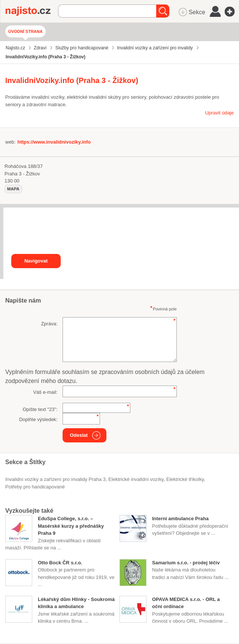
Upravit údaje (219, 113)
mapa (13, 189)
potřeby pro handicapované (35, 487)
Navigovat (36, 261)
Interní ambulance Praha (180, 519)
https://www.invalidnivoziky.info (54, 142)
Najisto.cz (32, 11)
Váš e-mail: (45, 392)
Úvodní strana (25, 31)
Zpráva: (49, 324)
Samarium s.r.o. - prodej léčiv (186, 563)
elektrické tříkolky (185, 479)
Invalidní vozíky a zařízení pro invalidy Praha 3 (55, 479)
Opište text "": (40, 409)
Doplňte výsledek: (38, 419)
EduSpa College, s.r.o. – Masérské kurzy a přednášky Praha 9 (71, 526)
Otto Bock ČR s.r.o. (60, 563)
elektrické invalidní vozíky (136, 479)
